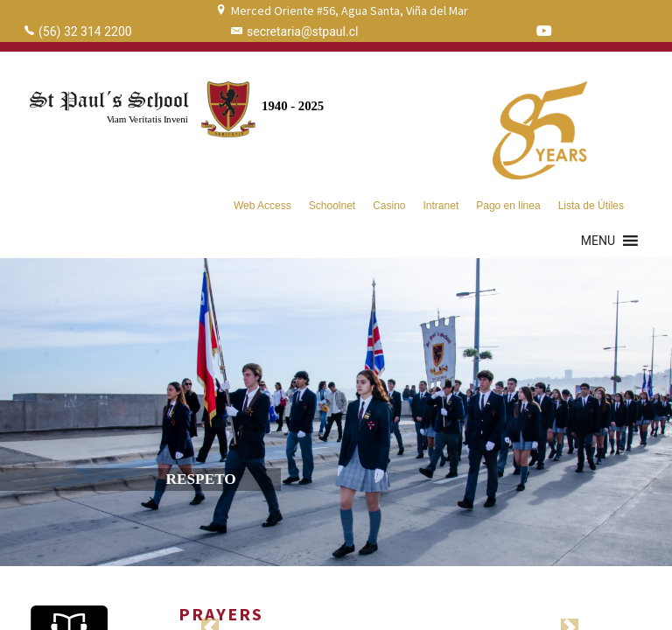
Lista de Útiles (591, 206)
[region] (336, 412)
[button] (598, 241)
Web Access (262, 206)
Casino (389, 206)
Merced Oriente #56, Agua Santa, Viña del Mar (350, 10)
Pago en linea (508, 206)
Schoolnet (332, 206)
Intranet (441, 206)
